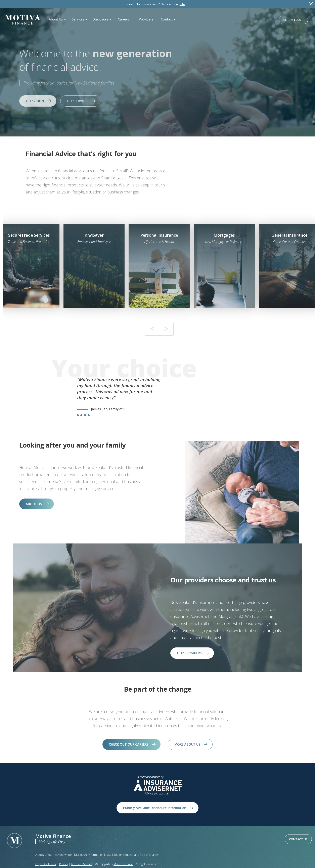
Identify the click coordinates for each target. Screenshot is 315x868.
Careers (124, 19)
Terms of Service (82, 864)
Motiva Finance (123, 864)
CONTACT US (298, 839)
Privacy (64, 864)
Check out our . (156, 4)
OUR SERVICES (78, 101)
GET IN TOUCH (293, 20)
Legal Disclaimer (46, 864)
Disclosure (100, 19)
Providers (146, 19)
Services (78, 19)
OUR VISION (35, 101)
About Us (56, 19)
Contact (167, 19)
